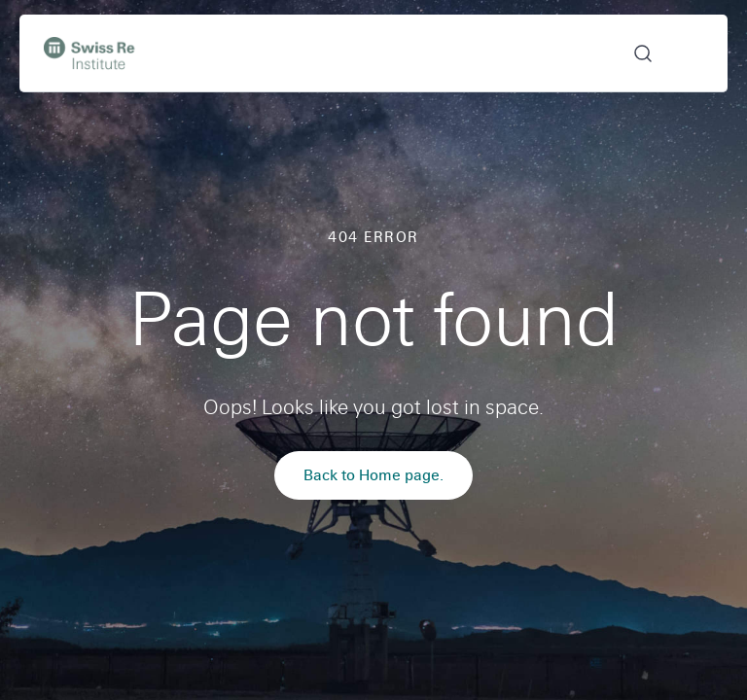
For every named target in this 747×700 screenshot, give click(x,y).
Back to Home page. (373, 475)
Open (692, 53)
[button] (631, 53)
